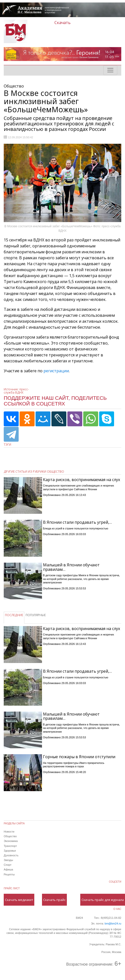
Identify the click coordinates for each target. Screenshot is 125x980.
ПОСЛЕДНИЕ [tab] (14, 615)
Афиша (8, 869)
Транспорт (10, 846)
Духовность (11, 855)
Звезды (8, 860)
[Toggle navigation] (110, 70)
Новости (9, 832)
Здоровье (10, 851)
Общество (10, 836)
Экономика (11, 841)
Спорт (8, 865)
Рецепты (9, 874)
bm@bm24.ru (113, 923)
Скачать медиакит (19, 900)
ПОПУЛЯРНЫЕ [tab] (36, 615)
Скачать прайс (54, 900)
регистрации (56, 371)
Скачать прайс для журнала (103, 900)
